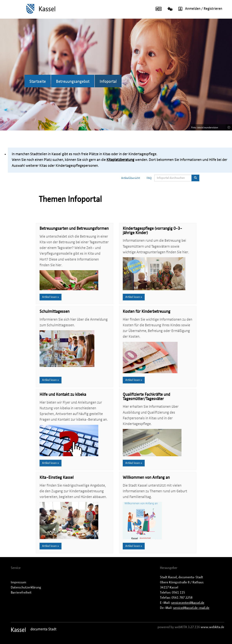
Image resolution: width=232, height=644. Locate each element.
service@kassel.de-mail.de (191, 608)
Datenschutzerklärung (26, 587)
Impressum (19, 582)
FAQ (149, 178)
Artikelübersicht (131, 178)
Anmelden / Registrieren (199, 9)
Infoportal (108, 82)
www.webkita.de (212, 627)
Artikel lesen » (51, 297)
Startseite (38, 82)
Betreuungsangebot (73, 82)
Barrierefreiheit (21, 593)
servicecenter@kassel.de (188, 603)
